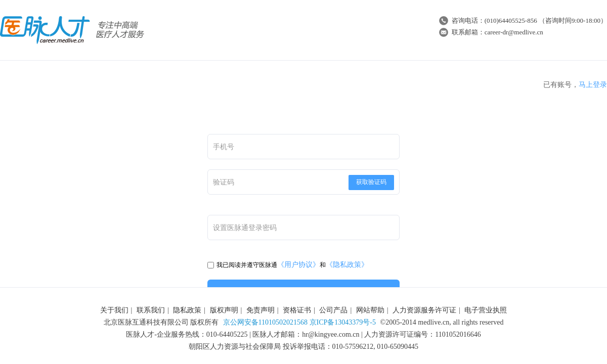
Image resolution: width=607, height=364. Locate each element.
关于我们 (114, 310)
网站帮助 (370, 310)
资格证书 (297, 310)
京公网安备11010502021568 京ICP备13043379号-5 (299, 322)
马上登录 (593, 85)
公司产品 (333, 310)
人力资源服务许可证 (424, 310)
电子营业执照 (486, 310)
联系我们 (151, 310)
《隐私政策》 (347, 265)
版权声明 (224, 310)
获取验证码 (371, 182)
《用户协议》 (298, 265)
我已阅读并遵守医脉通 (242, 265)
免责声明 (261, 310)
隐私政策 (187, 310)
